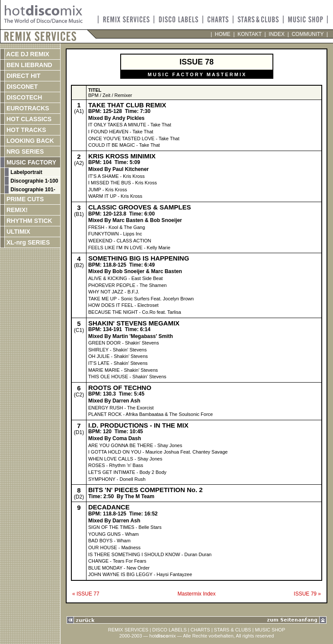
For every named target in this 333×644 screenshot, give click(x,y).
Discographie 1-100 (34, 181)
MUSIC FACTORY (30, 162)
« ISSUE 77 (86, 594)
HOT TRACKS (26, 130)
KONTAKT (250, 34)
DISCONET (21, 87)
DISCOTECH (23, 97)
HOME (223, 34)
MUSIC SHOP (270, 630)
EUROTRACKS (27, 108)
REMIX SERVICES (128, 630)
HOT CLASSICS (28, 119)
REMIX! (26, 210)
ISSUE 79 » (307, 594)
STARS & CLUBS (233, 630)
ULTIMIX (18, 232)
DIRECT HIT (22, 76)
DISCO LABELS (169, 630)
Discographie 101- (32, 190)
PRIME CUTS (24, 199)
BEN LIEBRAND (29, 65)
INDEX (277, 34)
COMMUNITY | (308, 34)
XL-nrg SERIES (27, 242)
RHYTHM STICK (29, 221)
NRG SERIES (24, 151)
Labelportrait (26, 172)
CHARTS (200, 630)
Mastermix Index (196, 594)
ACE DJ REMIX (27, 54)
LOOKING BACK (29, 141)
